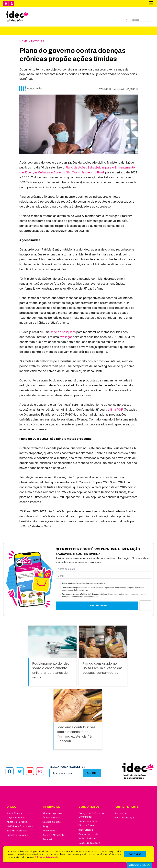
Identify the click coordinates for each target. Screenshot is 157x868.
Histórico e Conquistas (20, 826)
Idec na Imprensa (52, 813)
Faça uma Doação (125, 818)
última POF (115, 410)
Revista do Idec (52, 822)
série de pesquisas (63, 332)
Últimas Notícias (52, 818)
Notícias (38, 41)
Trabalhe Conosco (17, 835)
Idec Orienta (86, 830)
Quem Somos (14, 813)
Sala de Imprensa (17, 831)
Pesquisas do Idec (89, 834)
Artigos (47, 826)
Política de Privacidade (46, 857)
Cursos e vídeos (88, 821)
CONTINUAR (135, 854)
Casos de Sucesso (89, 843)
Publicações (50, 831)
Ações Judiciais (88, 838)
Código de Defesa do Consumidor (91, 815)
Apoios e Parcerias (18, 822)
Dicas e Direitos (88, 825)
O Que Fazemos (16, 818)
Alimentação (34, 89)
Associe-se (121, 813)
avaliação (66, 337)
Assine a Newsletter (54, 835)
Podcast (47, 839)
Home (23, 41)
